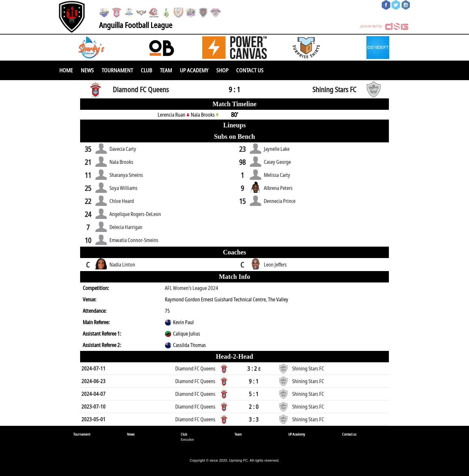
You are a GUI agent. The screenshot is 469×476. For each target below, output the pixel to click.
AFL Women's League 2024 (192, 288)
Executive (187, 439)
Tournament (117, 70)
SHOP (222, 70)
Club (146, 70)
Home (66, 70)
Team (166, 70)
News (87, 70)
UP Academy (194, 70)
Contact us (250, 70)
